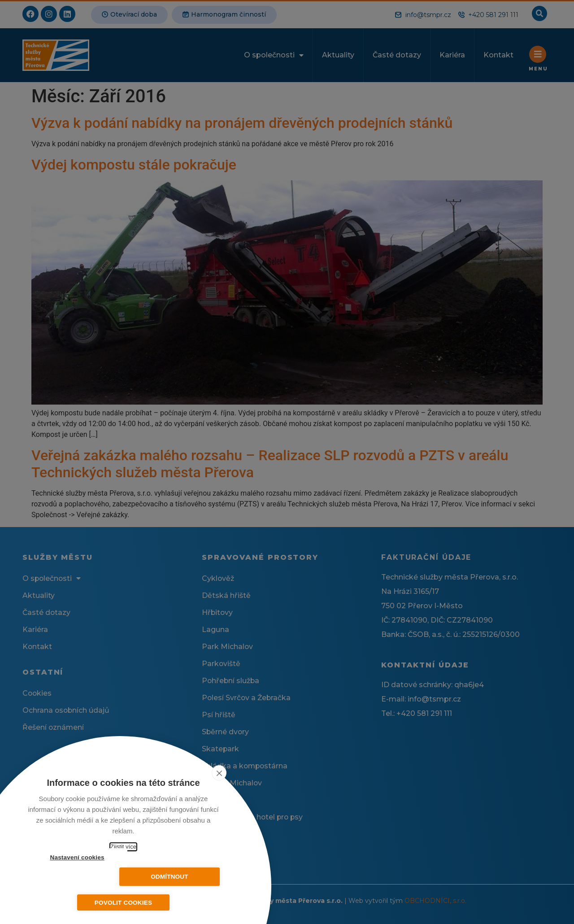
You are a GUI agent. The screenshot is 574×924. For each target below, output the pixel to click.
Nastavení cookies (72, 877)
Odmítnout (175, 877)
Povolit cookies (123, 903)
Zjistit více (123, 847)
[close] (219, 773)
